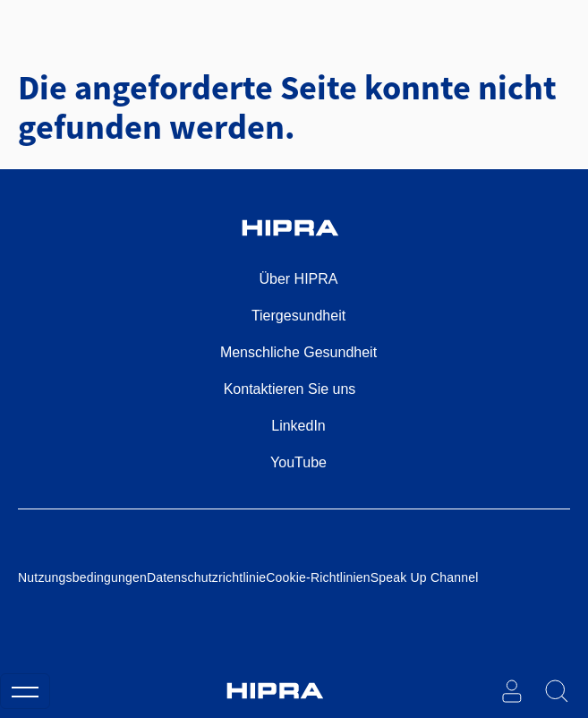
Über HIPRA (298, 279)
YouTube (298, 462)
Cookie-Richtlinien (318, 577)
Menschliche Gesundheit (298, 352)
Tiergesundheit (298, 316)
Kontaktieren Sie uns (290, 389)
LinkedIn (298, 426)
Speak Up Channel (425, 577)
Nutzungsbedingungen (82, 577)
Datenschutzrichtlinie (206, 577)
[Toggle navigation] (25, 691)
